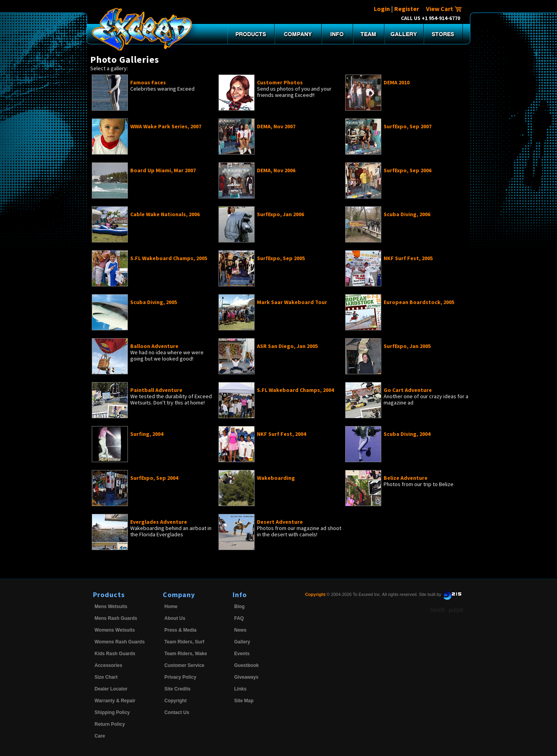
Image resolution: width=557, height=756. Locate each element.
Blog (239, 607)
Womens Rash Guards (120, 642)
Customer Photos (280, 82)
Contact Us (177, 712)
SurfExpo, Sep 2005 (281, 258)
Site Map (244, 701)
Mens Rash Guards (116, 618)
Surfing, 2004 (147, 434)
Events (242, 654)
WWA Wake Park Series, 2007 (166, 126)
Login (382, 9)
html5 (438, 610)
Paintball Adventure (156, 390)
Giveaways (246, 677)
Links (240, 689)
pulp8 (456, 610)
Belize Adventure (406, 478)
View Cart (444, 9)
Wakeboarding (276, 478)
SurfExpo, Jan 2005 (407, 346)
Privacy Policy (180, 677)
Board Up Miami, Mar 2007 (163, 170)
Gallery (242, 642)
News (240, 630)
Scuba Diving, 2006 (407, 214)
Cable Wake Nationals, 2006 (165, 214)
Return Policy (110, 724)
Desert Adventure (280, 522)
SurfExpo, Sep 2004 (154, 478)
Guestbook (247, 665)
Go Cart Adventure (408, 390)
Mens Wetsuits (111, 607)
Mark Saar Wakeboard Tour (292, 302)
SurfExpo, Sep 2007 (408, 126)
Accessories (108, 665)
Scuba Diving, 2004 (407, 434)
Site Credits (177, 689)
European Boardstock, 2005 (419, 302)
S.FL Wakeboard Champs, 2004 (295, 390)
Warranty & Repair (115, 701)
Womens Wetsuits (115, 630)
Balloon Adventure (154, 346)
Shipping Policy (112, 712)
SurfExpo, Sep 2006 (408, 170)
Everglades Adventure (159, 522)
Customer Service (184, 665)
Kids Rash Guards (115, 654)
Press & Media (180, 630)
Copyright (176, 701)
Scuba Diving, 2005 (154, 302)
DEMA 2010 (397, 82)
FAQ (239, 618)
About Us (175, 618)
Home (171, 607)
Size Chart (106, 677)
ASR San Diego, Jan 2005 (287, 346)
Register (407, 9)
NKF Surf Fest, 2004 (281, 434)
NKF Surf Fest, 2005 (408, 258)
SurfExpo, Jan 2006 (280, 214)
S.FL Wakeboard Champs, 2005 (169, 258)
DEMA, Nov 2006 (276, 170)
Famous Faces (148, 82)
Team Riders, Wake (186, 654)
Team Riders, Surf (184, 642)
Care (100, 736)
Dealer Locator (111, 689)
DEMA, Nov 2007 (276, 126)
